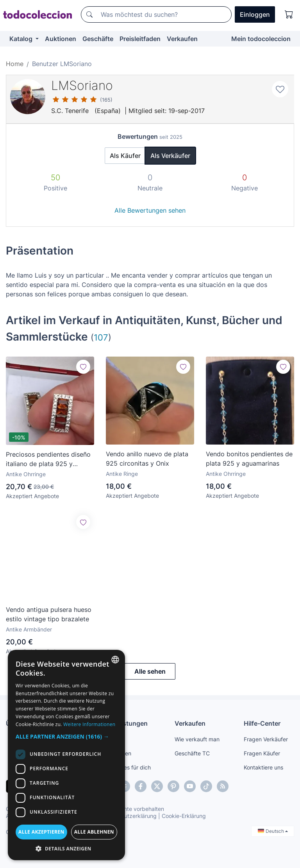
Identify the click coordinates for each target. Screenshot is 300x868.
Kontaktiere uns (263, 767)
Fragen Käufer (262, 753)
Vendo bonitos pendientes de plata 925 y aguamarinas (249, 459)
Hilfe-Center (262, 723)
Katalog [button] (22, 39)
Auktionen (61, 39)
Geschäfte (98, 39)
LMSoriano (82, 85)
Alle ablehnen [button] (94, 832)
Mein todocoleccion (261, 39)
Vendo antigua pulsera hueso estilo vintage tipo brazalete (49, 614)
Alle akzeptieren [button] (41, 832)
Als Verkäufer (170, 156)
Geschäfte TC (192, 753)
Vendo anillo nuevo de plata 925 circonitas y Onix (147, 459)
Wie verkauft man (197, 739)
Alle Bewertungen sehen (150, 210)
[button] (66, 736)
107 (101, 337)
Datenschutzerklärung (128, 816)
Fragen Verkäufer (266, 739)
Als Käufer (125, 156)
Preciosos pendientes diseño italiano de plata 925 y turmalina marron (48, 459)
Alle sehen (150, 671)
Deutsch (273, 831)
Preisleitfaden (140, 39)
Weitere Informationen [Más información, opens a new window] (89, 724)
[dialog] (66, 755)
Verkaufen (182, 39)
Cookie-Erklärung (184, 816)
